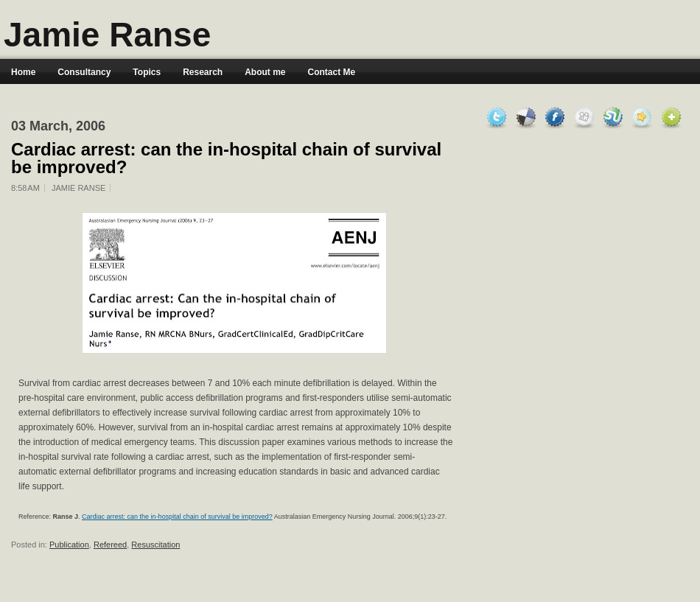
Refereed (110, 545)
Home (23, 72)
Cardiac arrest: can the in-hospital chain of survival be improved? (226, 158)
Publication (69, 545)
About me (265, 72)
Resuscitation (155, 545)
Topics (147, 72)
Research (203, 72)
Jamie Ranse (107, 35)
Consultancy (84, 72)
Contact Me (332, 72)
